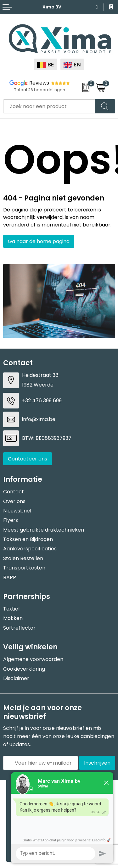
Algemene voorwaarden (33, 659)
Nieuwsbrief (17, 511)
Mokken (13, 618)
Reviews (39, 83)
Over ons (14, 501)
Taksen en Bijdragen (28, 539)
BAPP (10, 577)
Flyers (11, 520)
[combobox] (49, 106)
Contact (14, 492)
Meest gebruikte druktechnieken (44, 530)
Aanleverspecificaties (30, 549)
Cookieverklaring (24, 669)
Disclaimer (16, 678)
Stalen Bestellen (23, 558)
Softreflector (19, 628)
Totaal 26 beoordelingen (40, 90)
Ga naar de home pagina (39, 241)
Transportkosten (24, 568)
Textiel (11, 609)
